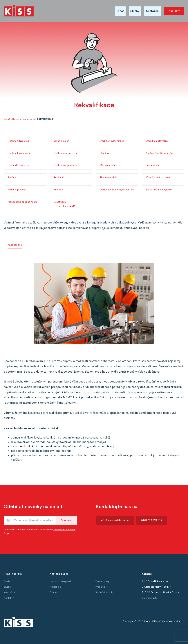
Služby (135, 11)
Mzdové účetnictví (110, 165)
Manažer (58, 190)
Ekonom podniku (109, 177)
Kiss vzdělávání (152, 622)
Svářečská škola (104, 592)
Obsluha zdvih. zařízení (112, 141)
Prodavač (59, 177)
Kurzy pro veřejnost (60, 581)
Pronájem (100, 587)
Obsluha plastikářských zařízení (117, 190)
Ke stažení (152, 11)
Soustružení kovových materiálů (64, 204)
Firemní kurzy (28, 119)
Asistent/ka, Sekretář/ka (160, 153)
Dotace (54, 592)
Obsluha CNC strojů (19, 141)
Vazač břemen (61, 141)
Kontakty (174, 11)
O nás (120, 11)
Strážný (12, 177)
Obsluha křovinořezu (19, 153)
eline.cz (180, 622)
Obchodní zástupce (18, 165)
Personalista (152, 165)
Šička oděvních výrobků (159, 190)
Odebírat (66, 520)
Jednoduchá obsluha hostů (22, 202)
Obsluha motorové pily (66, 153)
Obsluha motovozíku (157, 141)
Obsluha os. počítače (65, 165)
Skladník (104, 153)
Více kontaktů (150, 598)
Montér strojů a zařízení (158, 177)
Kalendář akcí (15, 245)
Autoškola (55, 587)
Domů (7, 119)
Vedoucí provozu (17, 190)
